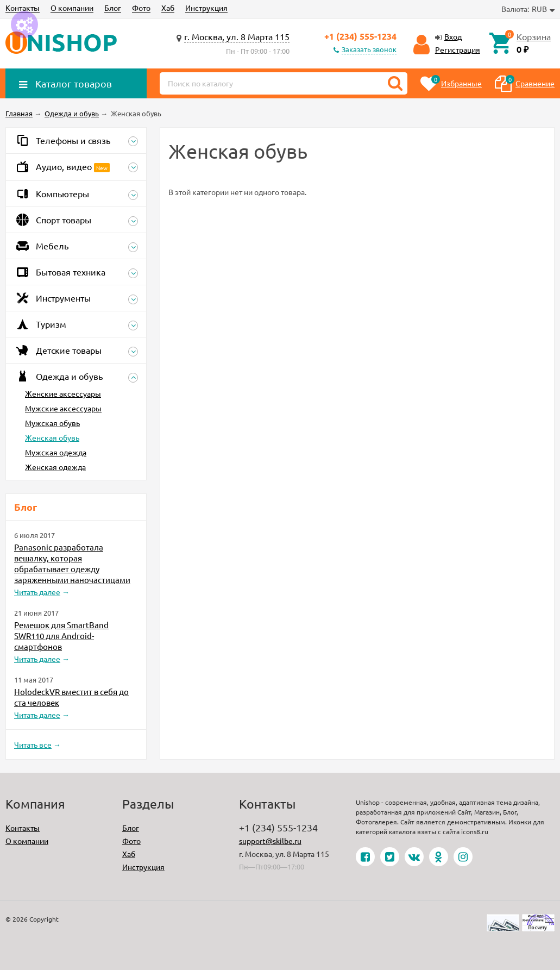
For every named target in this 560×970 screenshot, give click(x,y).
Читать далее (37, 592)
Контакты (23, 8)
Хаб (168, 8)
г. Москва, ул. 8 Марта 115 (237, 36)
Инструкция (206, 8)
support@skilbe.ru (270, 841)
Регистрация (458, 49)
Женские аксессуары (63, 393)
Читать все (33, 744)
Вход (453, 36)
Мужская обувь (52, 423)
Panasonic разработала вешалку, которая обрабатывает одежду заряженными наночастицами (72, 563)
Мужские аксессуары (63, 408)
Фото (141, 8)
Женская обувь (52, 437)
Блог (113, 8)
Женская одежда (55, 467)
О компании (72, 8)
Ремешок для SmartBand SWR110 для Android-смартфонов (61, 636)
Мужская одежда (56, 452)
